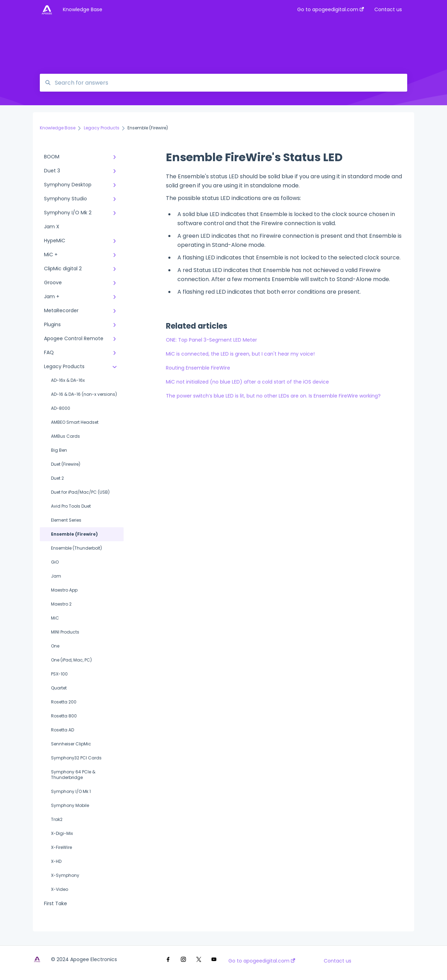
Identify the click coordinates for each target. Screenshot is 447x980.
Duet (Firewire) (66, 464)
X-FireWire (61, 847)
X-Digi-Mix (62, 833)
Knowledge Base (83, 9)
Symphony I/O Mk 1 (71, 791)
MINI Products (65, 632)
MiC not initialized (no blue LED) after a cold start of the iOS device (247, 382)
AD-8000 (61, 408)
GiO (55, 562)
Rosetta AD (63, 730)
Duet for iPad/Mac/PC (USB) (80, 492)
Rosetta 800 (64, 716)
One (55, 646)
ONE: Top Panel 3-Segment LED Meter (211, 340)
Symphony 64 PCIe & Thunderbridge (73, 775)
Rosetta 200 (64, 702)
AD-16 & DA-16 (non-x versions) (84, 394)
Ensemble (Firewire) (74, 534)
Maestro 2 (61, 604)
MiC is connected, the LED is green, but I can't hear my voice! (240, 354)
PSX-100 (59, 674)
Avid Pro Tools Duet (71, 506)
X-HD (56, 861)
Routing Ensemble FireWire (198, 368)
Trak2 (57, 819)
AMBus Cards (65, 436)
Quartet (59, 688)
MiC (55, 618)
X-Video (60, 889)
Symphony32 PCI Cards (76, 758)
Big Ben (59, 450)
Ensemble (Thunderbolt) (76, 548)
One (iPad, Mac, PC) (71, 660)
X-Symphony (65, 875)
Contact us (338, 961)
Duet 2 (57, 478)
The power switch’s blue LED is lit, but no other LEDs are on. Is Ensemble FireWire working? (273, 396)
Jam (56, 576)
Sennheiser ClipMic (71, 744)
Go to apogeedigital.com (262, 961)
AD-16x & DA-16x (68, 380)
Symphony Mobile (70, 805)
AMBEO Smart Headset (75, 422)
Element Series (66, 520)
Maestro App (64, 590)
